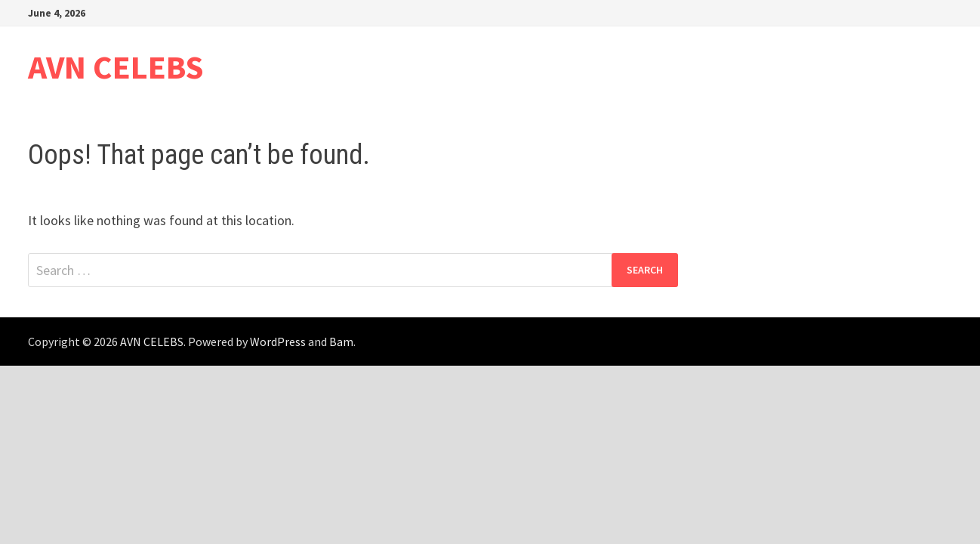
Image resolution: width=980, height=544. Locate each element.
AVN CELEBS (116, 67)
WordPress (278, 342)
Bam (341, 342)
